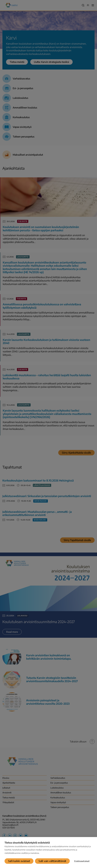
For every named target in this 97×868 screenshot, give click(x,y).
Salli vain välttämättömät (52, 861)
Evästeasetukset (82, 861)
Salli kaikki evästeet (19, 861)
